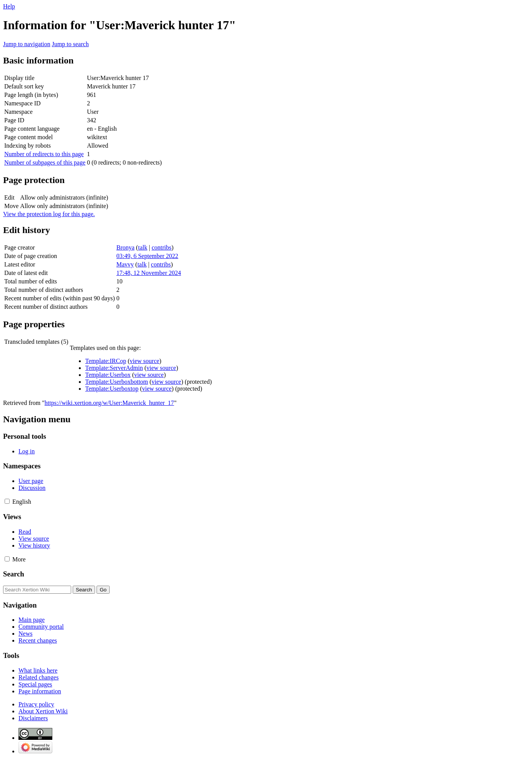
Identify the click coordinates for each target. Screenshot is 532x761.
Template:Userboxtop (112, 389)
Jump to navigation (27, 44)
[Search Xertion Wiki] (37, 590)
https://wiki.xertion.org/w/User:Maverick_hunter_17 (109, 403)
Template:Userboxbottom (116, 382)
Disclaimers (33, 718)
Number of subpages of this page (45, 162)
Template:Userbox (108, 375)
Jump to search (70, 44)
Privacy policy (36, 704)
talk (143, 247)
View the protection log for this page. (49, 214)
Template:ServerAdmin (114, 368)
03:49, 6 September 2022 (148, 256)
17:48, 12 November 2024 (149, 273)
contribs (162, 247)
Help (9, 6)
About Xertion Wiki (43, 711)
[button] (7, 501)
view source (144, 361)
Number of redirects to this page (44, 154)
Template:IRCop (105, 361)
